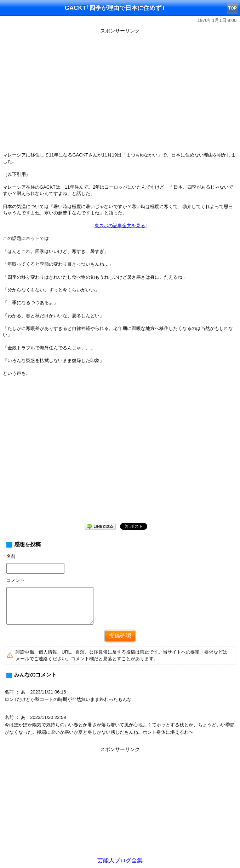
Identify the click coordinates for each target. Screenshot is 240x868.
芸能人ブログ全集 (120, 860)
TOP (233, 8)
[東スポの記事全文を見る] (120, 226)
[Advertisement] (120, 804)
